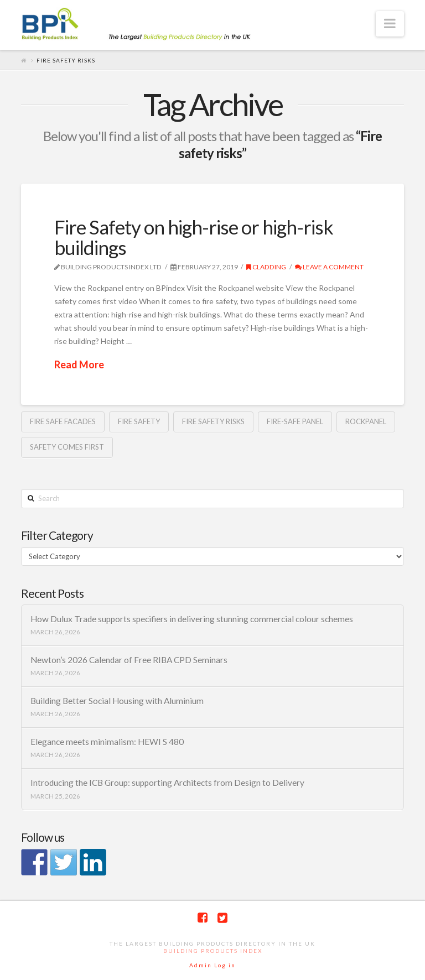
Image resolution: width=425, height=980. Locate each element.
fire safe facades (63, 421)
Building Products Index (213, 951)
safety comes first (67, 447)
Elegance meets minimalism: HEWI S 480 (107, 742)
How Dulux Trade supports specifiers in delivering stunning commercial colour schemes (192, 619)
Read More (79, 364)
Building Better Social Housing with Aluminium (117, 701)
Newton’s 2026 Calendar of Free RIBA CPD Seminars (129, 660)
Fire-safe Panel (295, 421)
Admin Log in (212, 965)
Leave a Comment (329, 267)
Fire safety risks (213, 421)
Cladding (266, 267)
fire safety (139, 421)
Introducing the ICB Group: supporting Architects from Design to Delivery (167, 783)
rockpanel (366, 421)
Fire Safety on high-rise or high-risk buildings (194, 237)
